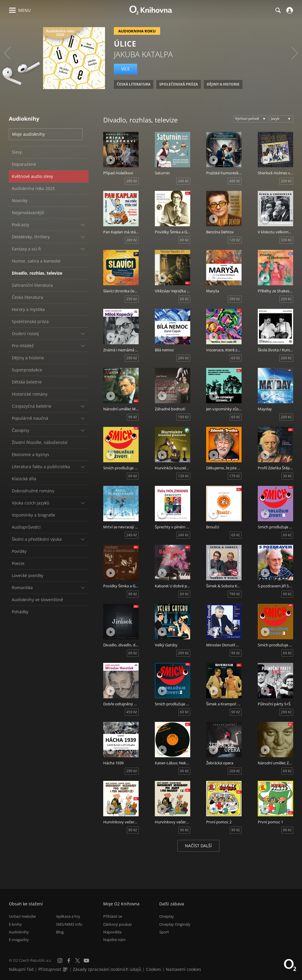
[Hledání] (278, 10)
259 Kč (132, 299)
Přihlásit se (113, 916)
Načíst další (198, 846)
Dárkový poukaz (118, 924)
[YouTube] (86, 961)
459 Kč (132, 712)
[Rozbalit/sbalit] (83, 225)
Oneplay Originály (175, 924)
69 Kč (184, 240)
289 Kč (132, 181)
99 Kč (133, 417)
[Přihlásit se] (289, 10)
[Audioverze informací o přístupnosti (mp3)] (66, 969)
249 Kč (183, 181)
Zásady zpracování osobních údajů (107, 969)
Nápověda (112, 932)
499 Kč (235, 181)
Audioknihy (19, 932)
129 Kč (235, 240)
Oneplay (167, 916)
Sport (164, 932)
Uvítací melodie (22, 916)
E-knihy (15, 924)
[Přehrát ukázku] (111, 160)
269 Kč (286, 358)
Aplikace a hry (68, 916)
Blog (60, 932)
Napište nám (114, 940)
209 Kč (286, 181)
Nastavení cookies (183, 969)
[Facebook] (69, 961)
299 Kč (235, 299)
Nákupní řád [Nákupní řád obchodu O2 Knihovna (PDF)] (21, 969)
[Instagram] (60, 961)
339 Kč (286, 240)
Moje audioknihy (28, 134)
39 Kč (287, 476)
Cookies (154, 969)
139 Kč (183, 476)
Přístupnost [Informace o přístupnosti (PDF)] (50, 969)
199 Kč (183, 417)
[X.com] (78, 961)
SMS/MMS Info (69, 924)
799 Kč (235, 594)
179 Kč (235, 476)
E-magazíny (19, 940)
